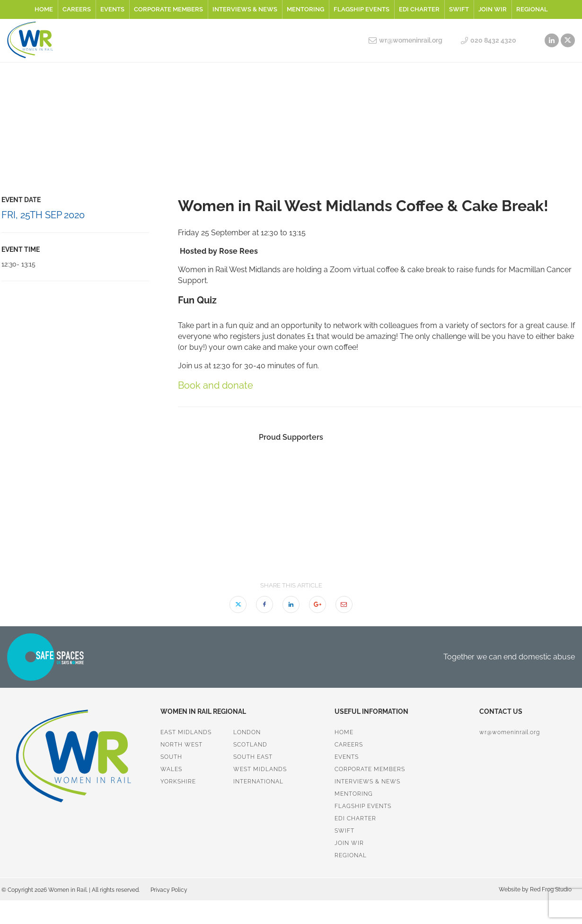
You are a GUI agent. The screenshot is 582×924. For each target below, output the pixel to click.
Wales (171, 769)
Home (44, 9)
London (247, 732)
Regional (532, 9)
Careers (77, 9)
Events (112, 9)
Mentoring (305, 9)
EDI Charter (419, 9)
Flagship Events (362, 9)
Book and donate (216, 385)
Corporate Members (168, 9)
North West (181, 745)
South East (253, 757)
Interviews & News (245, 9)
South (171, 757)
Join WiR (493, 9)
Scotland (250, 745)
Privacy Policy (169, 890)
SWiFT (459, 9)
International (258, 782)
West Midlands (260, 769)
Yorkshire (178, 782)
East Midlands (186, 732)
